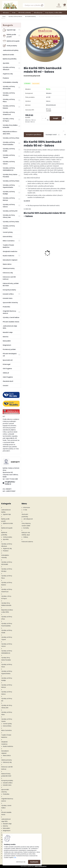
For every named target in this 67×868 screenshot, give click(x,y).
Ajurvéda (6, 63)
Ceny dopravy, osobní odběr (54, 13)
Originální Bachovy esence (9, 312)
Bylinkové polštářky (10, 59)
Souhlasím (34, 862)
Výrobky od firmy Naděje (9, 193)
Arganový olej (8, 74)
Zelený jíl (6, 373)
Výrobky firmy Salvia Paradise (10, 176)
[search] (42, 6)
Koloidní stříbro (8, 294)
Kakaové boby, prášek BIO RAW (11, 285)
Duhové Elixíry (8, 237)
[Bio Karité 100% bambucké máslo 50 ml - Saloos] (45, 44)
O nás (14, 13)
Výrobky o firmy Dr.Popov (8, 120)
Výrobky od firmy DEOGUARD (9, 88)
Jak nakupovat (38, 13)
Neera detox (7, 264)
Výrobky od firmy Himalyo (9, 94)
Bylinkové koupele (11, 41)
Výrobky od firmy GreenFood (9, 113)
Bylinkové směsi (8, 55)
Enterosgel (7, 364)
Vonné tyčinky (8, 232)
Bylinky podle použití (9, 36)
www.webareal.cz (41, 866)
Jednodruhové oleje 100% (10, 327)
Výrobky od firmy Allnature (9, 68)
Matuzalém (7, 341)
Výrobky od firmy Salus (11, 222)
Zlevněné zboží (8, 381)
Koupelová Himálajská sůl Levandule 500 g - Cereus (56, 252)
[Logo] (10, 5)
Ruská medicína (8, 256)
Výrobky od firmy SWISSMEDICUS (9, 169)
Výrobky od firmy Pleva (9, 100)
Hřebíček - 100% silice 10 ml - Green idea (34, 252)
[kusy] (44, 118)
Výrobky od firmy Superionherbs (9, 186)
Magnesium (7, 345)
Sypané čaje (9, 30)
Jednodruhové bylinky (11, 50)
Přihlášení (59, 7)
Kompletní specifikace (34, 135)
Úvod (4, 16)
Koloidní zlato (8, 298)
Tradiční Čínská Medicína (8, 246)
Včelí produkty (10, 46)
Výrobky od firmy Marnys (9, 199)
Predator (6, 78)
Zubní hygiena (8, 377)
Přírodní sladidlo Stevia (11, 322)
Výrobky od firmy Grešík (9, 150)
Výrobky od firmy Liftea (11, 138)
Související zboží (53, 135)
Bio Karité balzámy (30, 16)
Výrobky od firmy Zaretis (9, 227)
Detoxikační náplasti (10, 260)
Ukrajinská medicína (10, 251)
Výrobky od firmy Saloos (15, 16)
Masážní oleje (8, 332)
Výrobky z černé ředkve (11, 317)
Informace (6, 13)
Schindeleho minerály (10, 82)
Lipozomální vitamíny (10, 303)
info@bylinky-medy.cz (10, 483)
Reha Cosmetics (9, 241)
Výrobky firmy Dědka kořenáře (10, 126)
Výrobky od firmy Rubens (9, 107)
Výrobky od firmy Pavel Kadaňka (9, 143)
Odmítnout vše (21, 862)
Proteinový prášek (9, 349)
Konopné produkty (9, 290)
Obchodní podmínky (25, 13)
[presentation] (25, 250)
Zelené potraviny (9, 268)
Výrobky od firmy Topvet (9, 156)
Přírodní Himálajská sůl (10, 355)
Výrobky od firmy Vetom (9, 163)
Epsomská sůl (8, 360)
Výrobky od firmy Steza (11, 181)
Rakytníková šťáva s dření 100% (10, 133)
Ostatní (5, 386)
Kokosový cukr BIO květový (9, 278)
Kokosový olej (8, 273)
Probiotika (6, 307)
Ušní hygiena (7, 369)
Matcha (6, 337)
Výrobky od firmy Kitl (10, 211)
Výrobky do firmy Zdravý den (9, 216)
